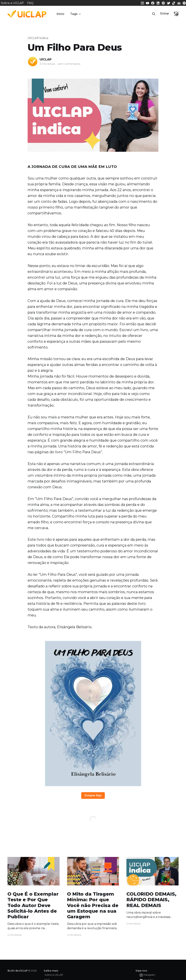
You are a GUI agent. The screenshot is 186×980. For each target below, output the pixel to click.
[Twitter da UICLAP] (169, 3)
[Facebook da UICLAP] (153, 3)
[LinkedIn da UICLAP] (158, 3)
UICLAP (46, 59)
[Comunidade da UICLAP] (179, 3)
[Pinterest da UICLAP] (164, 3)
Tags (76, 14)
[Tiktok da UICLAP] (174, 3)
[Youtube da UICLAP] (148, 3)
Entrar (165, 14)
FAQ (30, 3)
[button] (154, 14)
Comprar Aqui (93, 795)
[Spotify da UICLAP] (184, 3)
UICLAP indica (38, 38)
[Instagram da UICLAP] (143, 3)
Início (60, 14)
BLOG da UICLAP (18, 971)
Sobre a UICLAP (12, 3)
